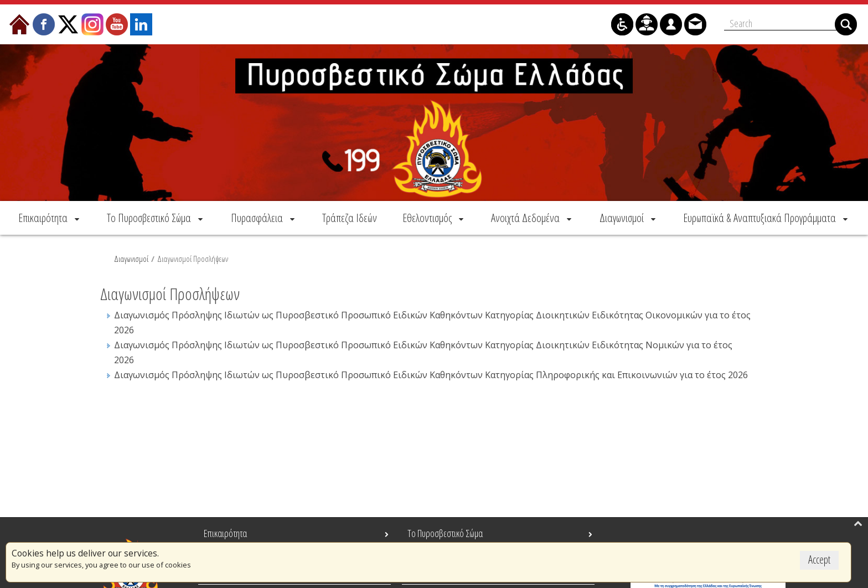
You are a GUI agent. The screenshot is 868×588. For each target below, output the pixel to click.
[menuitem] (50, 218)
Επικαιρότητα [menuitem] (225, 533)
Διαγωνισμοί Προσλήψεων (193, 259)
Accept (819, 559)
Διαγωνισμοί (131, 259)
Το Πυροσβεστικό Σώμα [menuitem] (445, 533)
